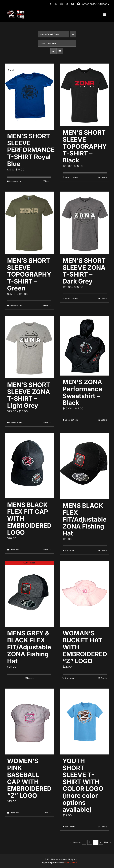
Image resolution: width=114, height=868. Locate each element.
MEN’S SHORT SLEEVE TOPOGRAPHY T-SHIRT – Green (29, 274)
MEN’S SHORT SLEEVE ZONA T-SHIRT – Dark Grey (84, 271)
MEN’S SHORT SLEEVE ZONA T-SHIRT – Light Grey (29, 395)
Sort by (50, 34)
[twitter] (56, 4)
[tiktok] (67, 4)
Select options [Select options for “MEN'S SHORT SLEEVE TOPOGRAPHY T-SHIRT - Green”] (16, 305)
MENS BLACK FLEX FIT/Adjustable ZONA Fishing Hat (85, 519)
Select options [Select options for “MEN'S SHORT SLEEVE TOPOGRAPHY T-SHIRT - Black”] (71, 177)
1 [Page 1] (84, 842)
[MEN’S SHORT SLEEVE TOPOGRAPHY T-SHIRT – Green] (29, 223)
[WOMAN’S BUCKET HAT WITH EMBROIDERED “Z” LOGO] (85, 594)
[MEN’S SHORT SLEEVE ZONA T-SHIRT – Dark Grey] (85, 223)
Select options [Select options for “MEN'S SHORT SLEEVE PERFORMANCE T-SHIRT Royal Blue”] (16, 181)
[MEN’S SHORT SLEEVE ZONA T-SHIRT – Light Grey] (29, 347)
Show (48, 43)
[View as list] (60, 51)
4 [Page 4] (101, 842)
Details (48, 181)
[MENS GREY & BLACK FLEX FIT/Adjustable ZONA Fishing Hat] (29, 594)
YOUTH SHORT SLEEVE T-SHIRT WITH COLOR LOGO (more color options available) (83, 785)
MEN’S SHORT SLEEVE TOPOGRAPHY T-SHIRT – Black (85, 146)
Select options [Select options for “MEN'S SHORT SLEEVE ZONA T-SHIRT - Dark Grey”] (71, 298)
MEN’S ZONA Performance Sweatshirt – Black (82, 392)
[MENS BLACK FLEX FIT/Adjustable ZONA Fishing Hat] (85, 466)
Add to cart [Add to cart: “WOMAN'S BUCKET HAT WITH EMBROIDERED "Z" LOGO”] (70, 678)
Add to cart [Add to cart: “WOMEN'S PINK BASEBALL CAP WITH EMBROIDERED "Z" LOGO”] (14, 813)
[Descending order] (73, 34)
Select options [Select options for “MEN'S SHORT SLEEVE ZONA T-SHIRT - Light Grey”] (16, 423)
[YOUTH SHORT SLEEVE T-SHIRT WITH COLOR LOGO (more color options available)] (85, 722)
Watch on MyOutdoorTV (95, 4)
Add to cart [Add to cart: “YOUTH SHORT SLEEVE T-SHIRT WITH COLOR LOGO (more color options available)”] (70, 827)
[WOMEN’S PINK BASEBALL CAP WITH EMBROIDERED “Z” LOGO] (29, 722)
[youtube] (73, 4)
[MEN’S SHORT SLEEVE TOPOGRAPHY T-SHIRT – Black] (85, 95)
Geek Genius (70, 863)
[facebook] (50, 4)
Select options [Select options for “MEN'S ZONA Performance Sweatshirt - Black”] (71, 420)
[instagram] (61, 4)
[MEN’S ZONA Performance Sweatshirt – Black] (85, 346)
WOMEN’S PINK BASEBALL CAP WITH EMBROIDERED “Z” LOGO (29, 778)
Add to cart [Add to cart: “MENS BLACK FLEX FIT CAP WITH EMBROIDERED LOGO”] (14, 550)
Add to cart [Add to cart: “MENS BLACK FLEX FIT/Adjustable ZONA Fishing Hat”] (70, 550)
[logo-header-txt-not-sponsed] (16, 11)
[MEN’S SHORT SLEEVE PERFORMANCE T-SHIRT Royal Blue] (29, 97)
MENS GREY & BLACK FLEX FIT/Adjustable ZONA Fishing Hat (29, 647)
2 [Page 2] (90, 842)
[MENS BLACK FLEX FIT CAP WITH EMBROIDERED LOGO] (29, 466)
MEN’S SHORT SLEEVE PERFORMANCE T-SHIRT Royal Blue (31, 150)
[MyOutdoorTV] (79, 3)
